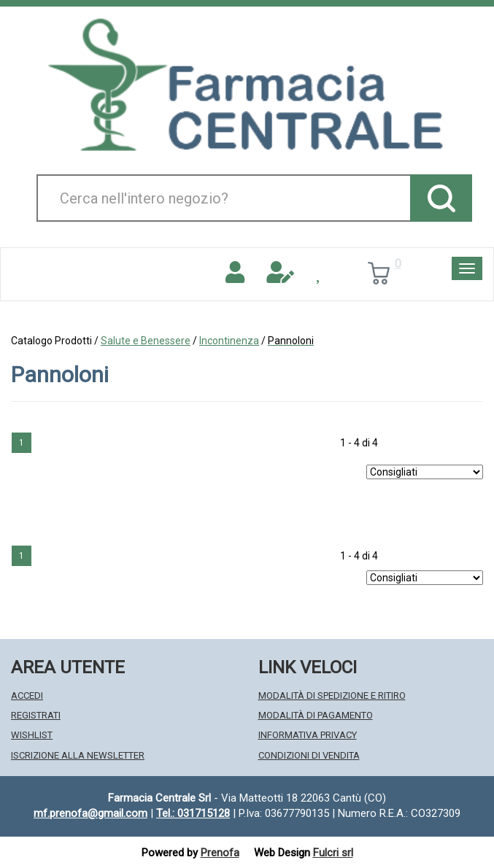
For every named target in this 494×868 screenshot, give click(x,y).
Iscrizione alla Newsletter (78, 755)
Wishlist (32, 735)
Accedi (27, 695)
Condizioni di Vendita (309, 755)
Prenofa (220, 853)
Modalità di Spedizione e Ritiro (332, 695)
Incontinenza (229, 341)
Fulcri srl (333, 853)
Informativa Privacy (308, 735)
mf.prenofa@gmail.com (90, 813)
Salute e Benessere (146, 341)
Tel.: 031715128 (193, 813)
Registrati (36, 715)
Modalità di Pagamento (316, 715)
